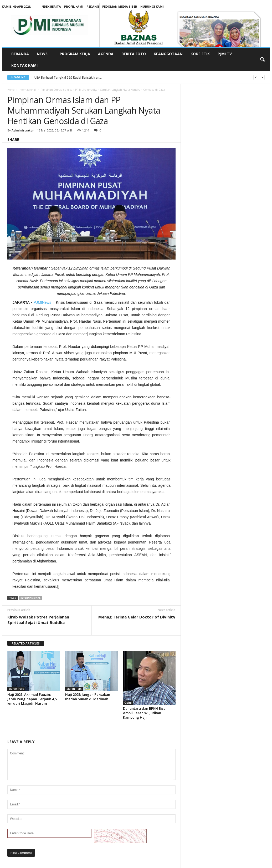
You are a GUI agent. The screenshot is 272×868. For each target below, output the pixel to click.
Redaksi (93, 6)
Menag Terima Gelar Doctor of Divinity (137, 617)
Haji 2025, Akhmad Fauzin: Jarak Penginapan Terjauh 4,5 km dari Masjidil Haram (32, 699)
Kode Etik (200, 54)
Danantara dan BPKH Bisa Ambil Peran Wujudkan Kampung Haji (144, 713)
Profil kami (74, 6)
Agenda (106, 54)
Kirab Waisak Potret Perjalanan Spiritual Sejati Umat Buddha (38, 620)
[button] (262, 60)
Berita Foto (134, 54)
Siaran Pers (16, 689)
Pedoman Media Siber (120, 6)
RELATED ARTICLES (26, 643)
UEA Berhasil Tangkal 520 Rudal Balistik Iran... (68, 77)
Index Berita (51, 6)
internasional (30, 598)
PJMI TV (225, 54)
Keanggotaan (168, 54)
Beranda (20, 54)
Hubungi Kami (152, 6)
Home (11, 90)
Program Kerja (75, 54)
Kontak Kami (24, 65)
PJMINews (42, 302)
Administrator (23, 130)
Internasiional (27, 90)
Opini (128, 703)
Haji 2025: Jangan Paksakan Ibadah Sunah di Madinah (88, 697)
